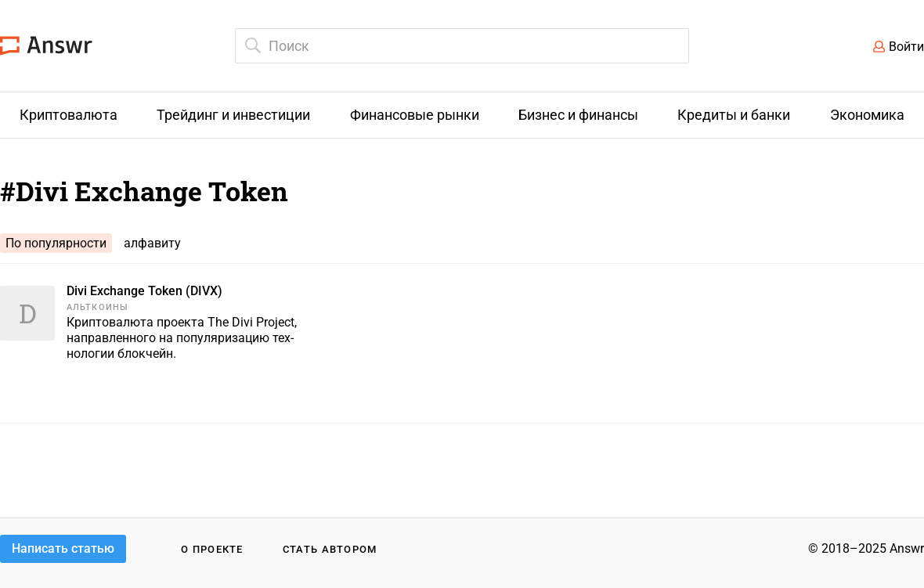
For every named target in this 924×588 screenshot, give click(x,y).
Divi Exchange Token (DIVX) (144, 291)
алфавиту (152, 243)
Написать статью (63, 548)
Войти (906, 47)
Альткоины (97, 307)
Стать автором (330, 549)
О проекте (212, 549)
